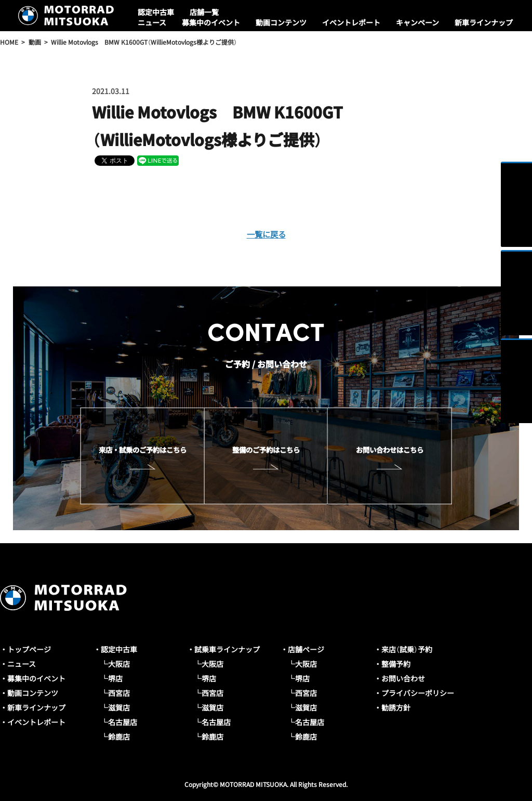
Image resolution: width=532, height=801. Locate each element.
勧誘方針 (396, 707)
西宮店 (119, 693)
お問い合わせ (403, 678)
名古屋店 (123, 722)
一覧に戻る (266, 234)
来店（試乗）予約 (407, 649)
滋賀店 (119, 707)
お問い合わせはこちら (390, 450)
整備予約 (396, 664)
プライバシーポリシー (418, 693)
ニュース (152, 22)
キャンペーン (417, 22)
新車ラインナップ (484, 22)
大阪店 (119, 664)
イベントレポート (351, 22)
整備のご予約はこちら (266, 450)
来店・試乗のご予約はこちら (142, 450)
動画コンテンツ (281, 22)
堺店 (115, 678)
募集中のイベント (211, 22)
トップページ (29, 649)
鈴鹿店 (119, 737)
